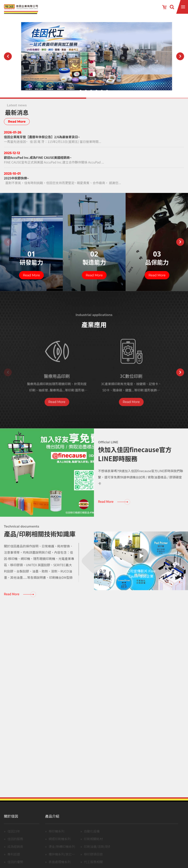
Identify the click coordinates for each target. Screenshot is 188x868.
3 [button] (91, 91)
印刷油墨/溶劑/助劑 (98, 851)
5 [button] (102, 91)
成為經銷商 (15, 851)
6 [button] (107, 91)
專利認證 (14, 859)
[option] (94, 56)
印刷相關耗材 (93, 844)
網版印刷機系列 (60, 844)
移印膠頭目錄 (93, 859)
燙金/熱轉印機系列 (62, 851)
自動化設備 (92, 836)
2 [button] (86, 91)
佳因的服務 (15, 844)
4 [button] (96, 91)
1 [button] (81, 91)
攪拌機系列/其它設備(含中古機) (71, 859)
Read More (17, 122)
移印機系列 (57, 836)
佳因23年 (14, 836)
